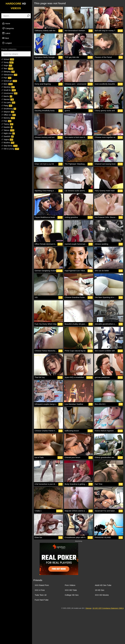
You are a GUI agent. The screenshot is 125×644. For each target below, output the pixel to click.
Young (7, 62)
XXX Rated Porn (42, 585)
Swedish (7, 136)
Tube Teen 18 (41, 595)
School (8, 59)
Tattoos (8, 130)
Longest (7, 43)
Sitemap (88, 608)
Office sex (8, 115)
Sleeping (8, 72)
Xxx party (8, 102)
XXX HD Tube (71, 590)
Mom (7, 84)
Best (5, 38)
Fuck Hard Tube (42, 600)
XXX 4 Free (40, 590)
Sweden (7, 127)
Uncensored (9, 93)
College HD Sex (72, 595)
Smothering (9, 109)
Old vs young (10, 149)
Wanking (8, 87)
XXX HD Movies (102, 595)
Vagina (7, 139)
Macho (7, 96)
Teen (7, 69)
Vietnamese (9, 75)
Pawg (7, 106)
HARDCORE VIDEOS (16, 6)
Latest (6, 33)
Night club (8, 133)
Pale (6, 121)
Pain (6, 78)
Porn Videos (70, 585)
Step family (9, 146)
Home (6, 23)
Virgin (7, 65)
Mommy (8, 118)
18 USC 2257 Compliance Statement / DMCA (108, 608)
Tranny (7, 124)
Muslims (8, 143)
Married (8, 99)
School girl (9, 81)
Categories (8, 28)
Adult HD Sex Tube (103, 585)
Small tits (9, 90)
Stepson (8, 112)
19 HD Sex (100, 590)
